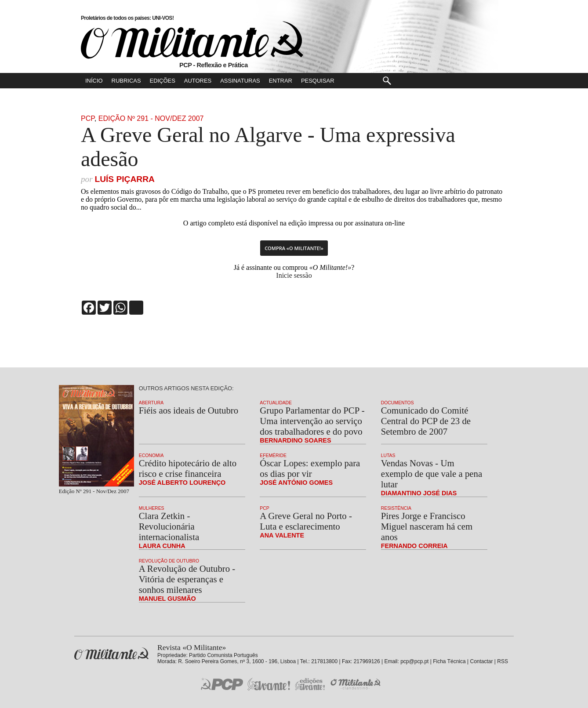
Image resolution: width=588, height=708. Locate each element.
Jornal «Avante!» (269, 684)
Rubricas (126, 81)
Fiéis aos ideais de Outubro (189, 410)
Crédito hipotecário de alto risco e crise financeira (188, 468)
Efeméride (273, 456)
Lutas (388, 456)
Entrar (281, 81)
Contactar (481, 661)
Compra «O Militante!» (294, 248)
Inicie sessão (294, 275)
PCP (88, 118)
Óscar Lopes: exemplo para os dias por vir (310, 468)
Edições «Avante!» (310, 684)
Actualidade (276, 403)
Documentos (397, 403)
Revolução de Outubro (169, 561)
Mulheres (152, 508)
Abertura (151, 403)
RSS (503, 661)
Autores (198, 81)
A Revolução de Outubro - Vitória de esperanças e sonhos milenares (187, 579)
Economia (151, 456)
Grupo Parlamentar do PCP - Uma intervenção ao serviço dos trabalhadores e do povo (312, 421)
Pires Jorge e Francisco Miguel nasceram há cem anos (427, 526)
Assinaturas (240, 81)
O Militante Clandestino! (356, 684)
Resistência (396, 508)
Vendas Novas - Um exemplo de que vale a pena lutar (432, 474)
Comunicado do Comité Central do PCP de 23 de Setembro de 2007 (426, 421)
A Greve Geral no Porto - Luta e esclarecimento (306, 521)
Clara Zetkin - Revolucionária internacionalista (169, 526)
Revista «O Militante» (111, 654)
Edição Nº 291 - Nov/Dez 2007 (151, 118)
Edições (163, 81)
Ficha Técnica (449, 661)
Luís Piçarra (124, 179)
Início (94, 81)
